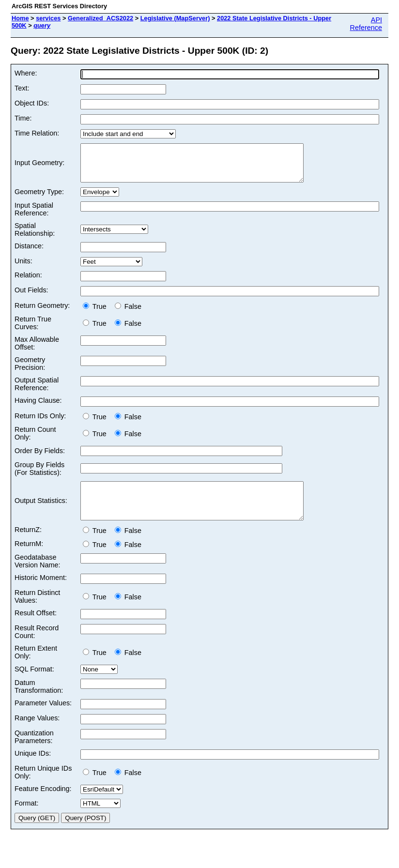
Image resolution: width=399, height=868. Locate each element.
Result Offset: (36, 627)
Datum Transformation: (39, 701)
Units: (23, 268)
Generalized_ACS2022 (100, 18)
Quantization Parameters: (34, 751)
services (48, 18)
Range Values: (37, 732)
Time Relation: (37, 133)
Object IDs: (32, 103)
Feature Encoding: (43, 803)
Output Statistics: (41, 512)
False (128, 314)
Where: (26, 73)
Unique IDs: (33, 768)
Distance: (29, 253)
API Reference (366, 24)
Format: (27, 818)
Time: (23, 118)
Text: (22, 88)
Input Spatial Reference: (34, 216)
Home (20, 18)
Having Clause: (38, 408)
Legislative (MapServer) (175, 18)
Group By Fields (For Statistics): (39, 476)
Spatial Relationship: (35, 237)
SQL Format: (34, 684)
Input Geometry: (39, 167)
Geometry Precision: (30, 371)
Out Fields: (31, 297)
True (97, 314)
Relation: (28, 282)
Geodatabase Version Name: (37, 576)
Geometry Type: (39, 199)
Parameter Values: (43, 717)
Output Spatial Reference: (37, 391)
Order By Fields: (40, 458)
